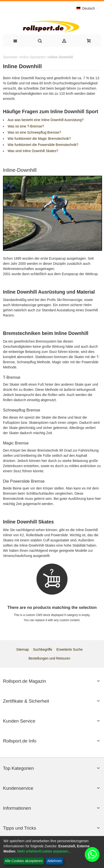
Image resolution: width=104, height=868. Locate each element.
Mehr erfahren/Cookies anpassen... (44, 851)
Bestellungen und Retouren (49, 658)
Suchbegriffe (43, 649)
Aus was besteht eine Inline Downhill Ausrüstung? (46, 120)
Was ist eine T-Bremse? (26, 126)
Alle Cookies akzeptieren (24, 861)
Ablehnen (54, 861)
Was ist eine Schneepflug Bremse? (34, 132)
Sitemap (22, 649)
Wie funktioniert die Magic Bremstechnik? (39, 139)
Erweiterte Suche (69, 649)
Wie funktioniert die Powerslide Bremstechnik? (43, 145)
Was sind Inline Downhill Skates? (33, 151)
